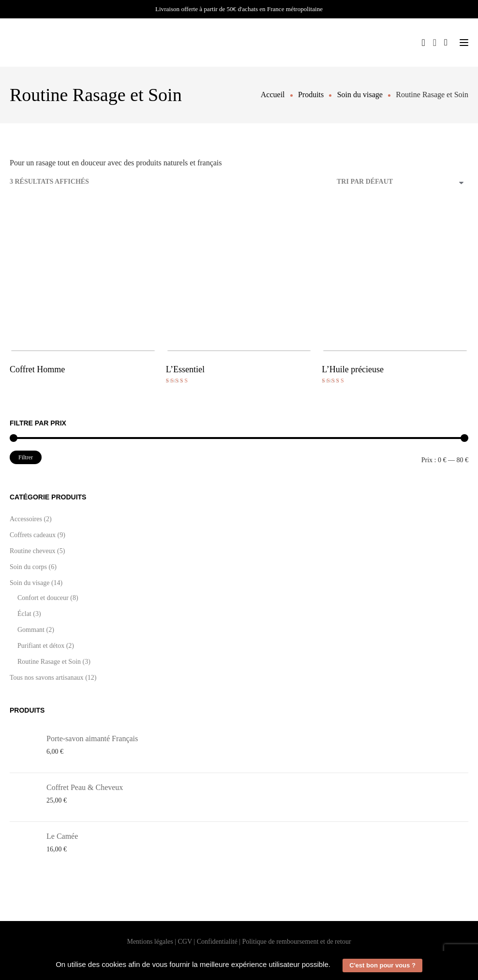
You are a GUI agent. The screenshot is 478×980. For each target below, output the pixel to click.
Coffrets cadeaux (33, 535)
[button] (334, 965)
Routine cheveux (32, 551)
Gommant (31, 630)
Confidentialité (217, 942)
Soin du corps (28, 567)
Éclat (24, 614)
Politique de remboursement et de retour (296, 942)
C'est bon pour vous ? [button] (382, 965)
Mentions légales (150, 942)
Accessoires (26, 519)
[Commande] (403, 183)
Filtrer (26, 457)
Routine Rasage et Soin (49, 662)
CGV (185, 942)
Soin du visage (30, 583)
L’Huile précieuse (353, 369)
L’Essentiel (185, 369)
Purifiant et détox (41, 646)
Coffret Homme (37, 369)
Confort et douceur (43, 598)
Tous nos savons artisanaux (47, 678)
